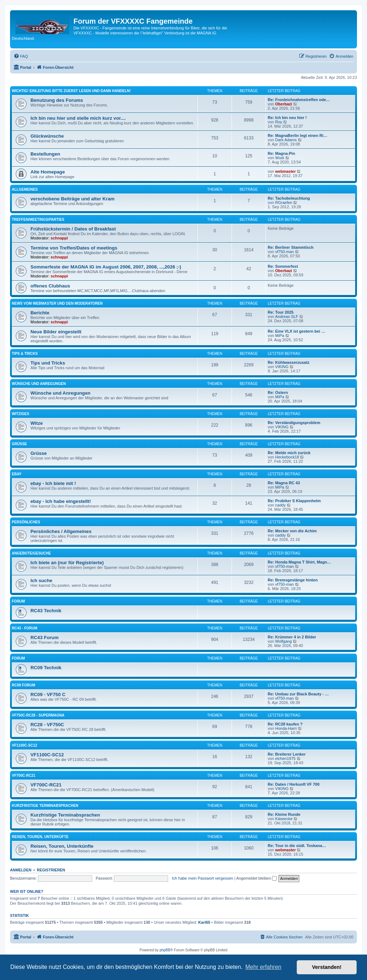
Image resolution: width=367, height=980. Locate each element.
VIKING (282, 367)
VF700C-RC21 (24, 776)
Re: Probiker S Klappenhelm (294, 501)
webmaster (285, 171)
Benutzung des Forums (57, 100)
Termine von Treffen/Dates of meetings (74, 248)
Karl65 (204, 922)
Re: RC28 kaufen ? (285, 724)
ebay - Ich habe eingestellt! (61, 501)
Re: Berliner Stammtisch (291, 247)
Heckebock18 (287, 457)
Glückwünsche (47, 136)
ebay (17, 474)
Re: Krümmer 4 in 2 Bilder (292, 637)
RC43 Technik (46, 611)
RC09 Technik (46, 668)
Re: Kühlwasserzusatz (289, 362)
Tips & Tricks (25, 354)
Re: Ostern (278, 393)
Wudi (280, 158)
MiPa (280, 336)
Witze (37, 423)
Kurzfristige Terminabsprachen (45, 806)
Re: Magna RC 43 (284, 483)
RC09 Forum (23, 685)
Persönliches (26, 522)
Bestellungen (45, 154)
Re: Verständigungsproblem (294, 423)
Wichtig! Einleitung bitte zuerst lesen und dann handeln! (71, 91)
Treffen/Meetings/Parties (38, 220)
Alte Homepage (48, 172)
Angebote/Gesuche (31, 553)
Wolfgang (283, 641)
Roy (279, 122)
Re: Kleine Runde (284, 814)
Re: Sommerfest (283, 266)
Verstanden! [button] (327, 967)
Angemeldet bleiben (256, 878)
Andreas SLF (287, 317)
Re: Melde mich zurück (289, 453)
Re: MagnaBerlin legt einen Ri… (297, 135)
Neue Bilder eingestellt (56, 332)
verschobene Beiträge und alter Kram (73, 199)
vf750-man (285, 252)
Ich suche (41, 581)
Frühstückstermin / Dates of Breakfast (73, 229)
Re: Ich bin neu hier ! (287, 118)
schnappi (59, 238)
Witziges (20, 414)
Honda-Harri (286, 728)
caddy (280, 505)
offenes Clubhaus (50, 286)
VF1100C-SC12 (25, 745)
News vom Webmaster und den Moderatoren (57, 303)
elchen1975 (285, 758)
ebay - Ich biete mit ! (53, 483)
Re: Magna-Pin (281, 153)
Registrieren (51, 870)
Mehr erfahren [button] (263, 967)
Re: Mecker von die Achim (292, 531)
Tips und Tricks (48, 363)
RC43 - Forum (25, 628)
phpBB (165, 950)
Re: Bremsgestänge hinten (293, 580)
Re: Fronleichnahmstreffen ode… (299, 100)
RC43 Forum (44, 638)
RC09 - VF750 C (48, 694)
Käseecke (284, 819)
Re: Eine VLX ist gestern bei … (296, 331)
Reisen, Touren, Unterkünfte (62, 846)
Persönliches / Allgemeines (61, 531)
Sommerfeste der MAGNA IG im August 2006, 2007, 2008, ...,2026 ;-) (106, 267)
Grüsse (19, 444)
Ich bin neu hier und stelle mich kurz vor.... (78, 118)
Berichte (40, 313)
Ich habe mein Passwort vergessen (203, 878)
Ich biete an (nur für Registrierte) (67, 563)
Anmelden (21, 870)
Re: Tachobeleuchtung (289, 198)
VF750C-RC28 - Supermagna (38, 715)
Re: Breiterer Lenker (287, 754)
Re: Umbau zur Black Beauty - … (298, 694)
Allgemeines (25, 189)
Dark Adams (286, 140)
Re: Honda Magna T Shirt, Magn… (299, 562)
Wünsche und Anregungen (39, 384)
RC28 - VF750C (47, 725)
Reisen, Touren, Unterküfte (40, 837)
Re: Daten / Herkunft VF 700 (294, 784)
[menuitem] (21, 56)
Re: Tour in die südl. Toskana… (297, 846)
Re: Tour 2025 (281, 312)
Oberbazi (284, 104)
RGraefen (284, 203)
